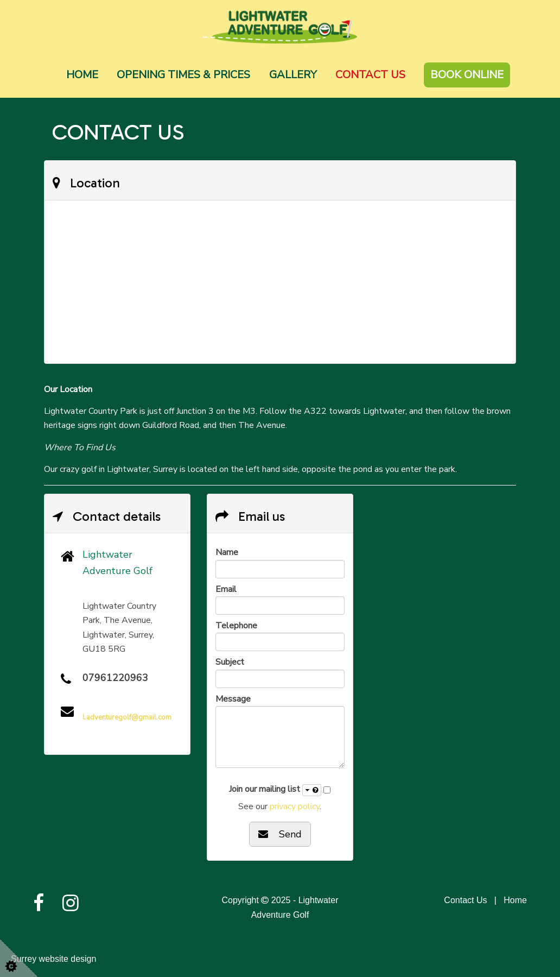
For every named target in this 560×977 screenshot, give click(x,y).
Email (226, 589)
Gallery (293, 75)
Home (82, 75)
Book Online (467, 75)
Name (227, 552)
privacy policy (295, 806)
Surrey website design (53, 959)
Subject (230, 662)
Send (280, 834)
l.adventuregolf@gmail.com (127, 717)
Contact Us (370, 75)
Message (233, 699)
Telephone (236, 626)
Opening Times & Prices (183, 75)
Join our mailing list (275, 789)
